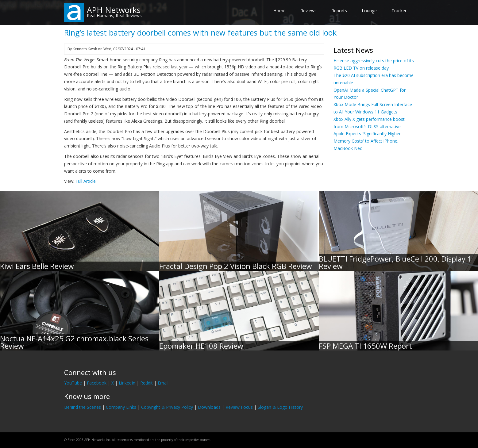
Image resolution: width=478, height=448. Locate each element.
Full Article (86, 181)
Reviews (308, 11)
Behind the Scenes (83, 407)
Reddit (146, 383)
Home (279, 11)
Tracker (399, 11)
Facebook (97, 383)
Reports (339, 11)
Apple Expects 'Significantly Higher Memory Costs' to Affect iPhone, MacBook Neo (367, 141)
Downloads (209, 407)
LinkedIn (127, 383)
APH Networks (114, 10)
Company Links (121, 407)
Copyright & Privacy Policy (167, 407)
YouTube (73, 383)
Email (163, 383)
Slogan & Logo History (280, 407)
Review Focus (239, 407)
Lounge (369, 11)
